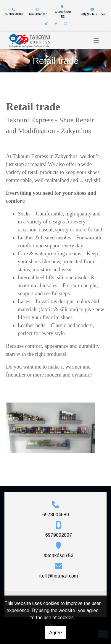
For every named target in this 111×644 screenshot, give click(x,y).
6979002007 (38, 14)
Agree (55, 633)
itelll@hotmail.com (93, 14)
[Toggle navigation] (96, 41)
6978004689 (14, 14)
